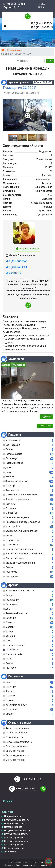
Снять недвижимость (16, 841)
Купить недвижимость (16, 820)
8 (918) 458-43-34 (43, 23)
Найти (50, 61)
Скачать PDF (14, 273)
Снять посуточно (13, 845)
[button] (27, 114)
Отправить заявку (27, 249)
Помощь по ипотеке (15, 823)
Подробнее (46, 417)
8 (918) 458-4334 (16, 267)
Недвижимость (13, 816)
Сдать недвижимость (16, 834)
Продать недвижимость (17, 830)
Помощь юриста (13, 827)
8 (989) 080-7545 (16, 261)
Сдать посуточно (13, 838)
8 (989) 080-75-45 (43, 27)
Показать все (45, 426)
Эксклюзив (10, 852)
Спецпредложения (14, 848)
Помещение (14, 50)
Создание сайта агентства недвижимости (35, 865)
